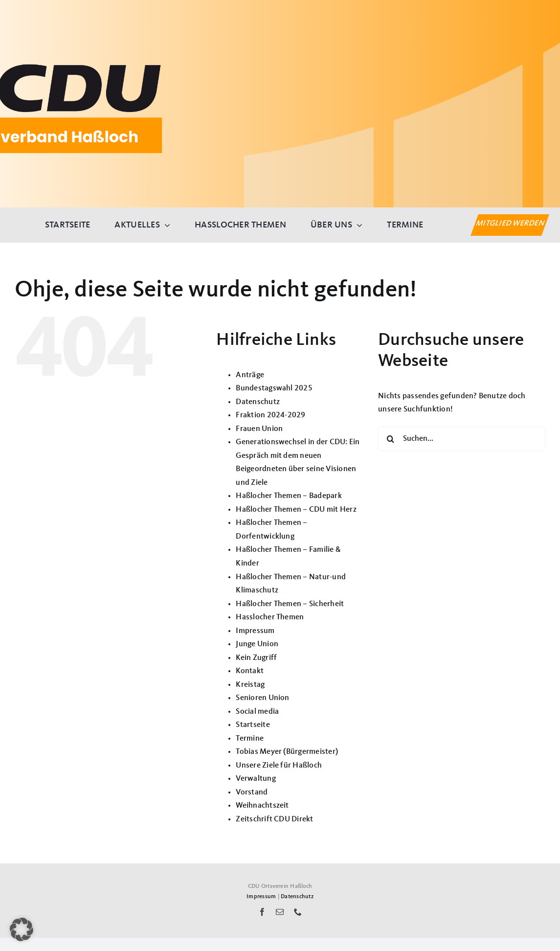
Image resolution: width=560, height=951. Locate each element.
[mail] (280, 912)
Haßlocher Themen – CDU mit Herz (296, 510)
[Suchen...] (462, 439)
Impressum (255, 631)
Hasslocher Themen (270, 617)
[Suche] (390, 439)
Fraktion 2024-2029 (270, 415)
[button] (22, 929)
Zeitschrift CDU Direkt (274, 819)
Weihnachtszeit (262, 806)
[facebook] (262, 912)
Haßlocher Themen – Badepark (289, 496)
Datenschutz (258, 402)
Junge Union (257, 644)
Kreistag (250, 685)
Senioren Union (262, 698)
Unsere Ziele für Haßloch (279, 766)
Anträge (250, 375)
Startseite (253, 725)
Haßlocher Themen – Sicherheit (290, 604)
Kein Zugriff (256, 658)
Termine (250, 739)
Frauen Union (259, 429)
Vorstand (252, 792)
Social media (257, 712)
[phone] (298, 912)
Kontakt (250, 671)
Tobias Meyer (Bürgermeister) (287, 752)
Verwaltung (256, 779)
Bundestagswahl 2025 (274, 388)
